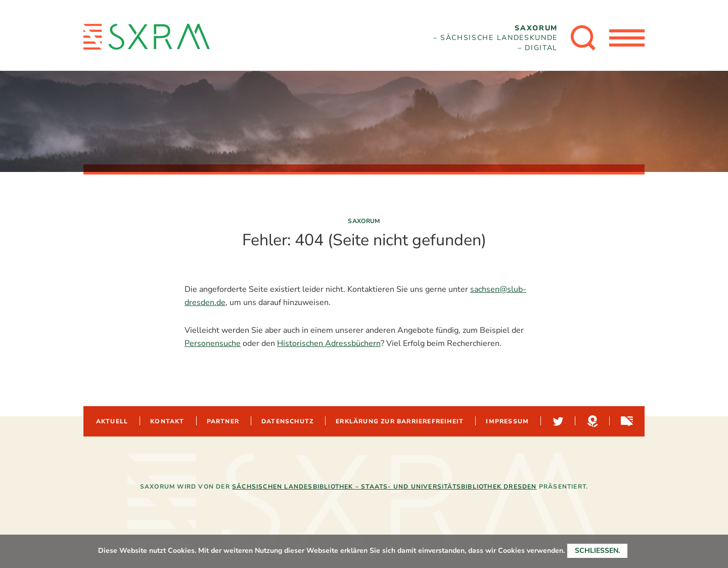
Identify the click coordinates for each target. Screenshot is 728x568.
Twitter (557, 421)
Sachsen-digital (626, 421)
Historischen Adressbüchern (329, 343)
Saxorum (364, 221)
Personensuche (213, 343)
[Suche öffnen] (583, 38)
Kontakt (167, 421)
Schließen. (597, 551)
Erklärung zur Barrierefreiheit (400, 421)
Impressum (507, 421)
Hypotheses (591, 421)
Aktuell (112, 421)
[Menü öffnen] (627, 38)
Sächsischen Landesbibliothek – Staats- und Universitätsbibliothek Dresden (384, 487)
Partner (223, 421)
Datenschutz (287, 421)
